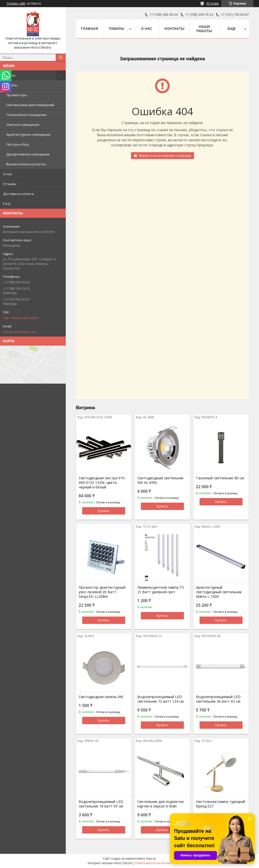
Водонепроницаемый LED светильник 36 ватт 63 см (218, 699)
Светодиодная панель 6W (101, 697)
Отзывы (10, 184)
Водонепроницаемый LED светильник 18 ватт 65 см (101, 804)
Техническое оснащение (26, 115)
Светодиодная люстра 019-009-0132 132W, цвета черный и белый (102, 483)
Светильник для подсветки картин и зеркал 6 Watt (160, 804)
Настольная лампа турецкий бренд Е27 (221, 804)
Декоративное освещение (28, 154)
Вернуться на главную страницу (165, 155)
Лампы (12, 85)
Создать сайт (16, 4)
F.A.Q (7, 204)
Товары (9, 75)
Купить (104, 511)
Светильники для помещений (30, 105)
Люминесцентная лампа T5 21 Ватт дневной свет (161, 590)
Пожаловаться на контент (153, 863)
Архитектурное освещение (28, 134)
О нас (7, 174)
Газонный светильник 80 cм (220, 478)
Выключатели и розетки (26, 164)
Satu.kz (151, 859)
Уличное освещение (23, 125)
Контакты (175, 29)
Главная (90, 29)
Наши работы (204, 29)
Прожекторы (17, 95)
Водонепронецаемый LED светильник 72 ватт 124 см (160, 699)
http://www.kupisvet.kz (21, 318)
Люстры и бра (18, 144)
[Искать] (61, 57)
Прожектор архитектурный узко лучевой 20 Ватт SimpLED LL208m (102, 592)
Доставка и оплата (18, 194)
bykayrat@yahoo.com (20, 332)
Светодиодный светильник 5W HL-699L (160, 480)
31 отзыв (213, 4)
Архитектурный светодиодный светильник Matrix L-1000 (219, 592)
